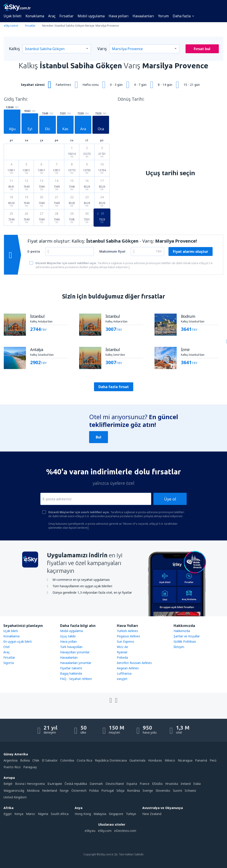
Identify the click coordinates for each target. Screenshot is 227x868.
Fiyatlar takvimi (71, 668)
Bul (99, 437)
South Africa (60, 814)
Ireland (186, 784)
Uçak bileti (13, 16)
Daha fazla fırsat (114, 387)
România (133, 790)
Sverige (148, 790)
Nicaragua (185, 760)
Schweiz (190, 790)
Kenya (19, 814)
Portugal (108, 790)
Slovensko (163, 790)
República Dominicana (111, 760)
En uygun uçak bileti (18, 641)
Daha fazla (182, 16)
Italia (197, 784)
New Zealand (152, 814)
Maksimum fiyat (112, 251)
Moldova (33, 790)
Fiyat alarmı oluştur (191, 251)
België (8, 784)
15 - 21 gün (192, 85)
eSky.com (105, 831)
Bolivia (25, 760)
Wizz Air (122, 647)
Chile (36, 760)
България (55, 784)
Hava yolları (119, 16)
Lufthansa (124, 673)
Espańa (132, 784)
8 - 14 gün (165, 85)
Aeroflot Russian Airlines (134, 663)
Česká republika (76, 784)
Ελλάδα (157, 784)
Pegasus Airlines (128, 636)
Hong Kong (83, 814)
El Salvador (50, 760)
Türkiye (131, 814)
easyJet (122, 679)
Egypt (8, 814)
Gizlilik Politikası (185, 641)
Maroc (31, 814)
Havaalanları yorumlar (76, 663)
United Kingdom (15, 797)
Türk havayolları (71, 647)
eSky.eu (90, 831)
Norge (64, 790)
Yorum (163, 16)
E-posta (34, 251)
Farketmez (63, 85)
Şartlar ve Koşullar (187, 636)
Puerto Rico (12, 767)
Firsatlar (9, 657)
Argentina (11, 760)
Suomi (177, 790)
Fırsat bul (202, 49)
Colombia (67, 760)
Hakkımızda (182, 631)
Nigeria (43, 814)
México (170, 760)
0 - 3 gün (116, 85)
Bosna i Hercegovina (30, 784)
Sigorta (9, 663)
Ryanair (122, 652)
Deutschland (115, 784)
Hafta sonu (91, 85)
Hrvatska (172, 784)
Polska (94, 790)
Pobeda (122, 657)
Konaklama (35, 16)
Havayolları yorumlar (75, 652)
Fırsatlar (67, 16)
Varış (102, 49)
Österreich (79, 790)
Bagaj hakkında (71, 673)
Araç (52, 16)
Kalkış (14, 49)
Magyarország (14, 790)
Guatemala (137, 760)
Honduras (155, 760)
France (145, 784)
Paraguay (30, 767)
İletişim (179, 647)
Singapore (116, 814)
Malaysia (100, 814)
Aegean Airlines (128, 668)
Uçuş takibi (68, 636)
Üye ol (170, 499)
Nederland (50, 790)
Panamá (201, 760)
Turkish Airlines (127, 631)
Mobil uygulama (91, 16)
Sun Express (125, 641)
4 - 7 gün (140, 85)
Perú (213, 760)
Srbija (120, 790)
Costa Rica (84, 760)
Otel (6, 647)
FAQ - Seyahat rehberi (76, 679)
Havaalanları (143, 16)
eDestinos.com (125, 831)
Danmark (96, 784)
